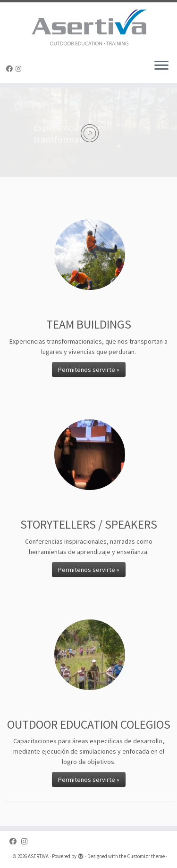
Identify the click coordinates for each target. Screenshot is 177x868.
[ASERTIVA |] (88, 27)
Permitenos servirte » (89, 370)
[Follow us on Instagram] (20, 69)
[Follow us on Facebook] (11, 69)
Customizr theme (146, 856)
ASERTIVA (38, 856)
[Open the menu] (161, 66)
